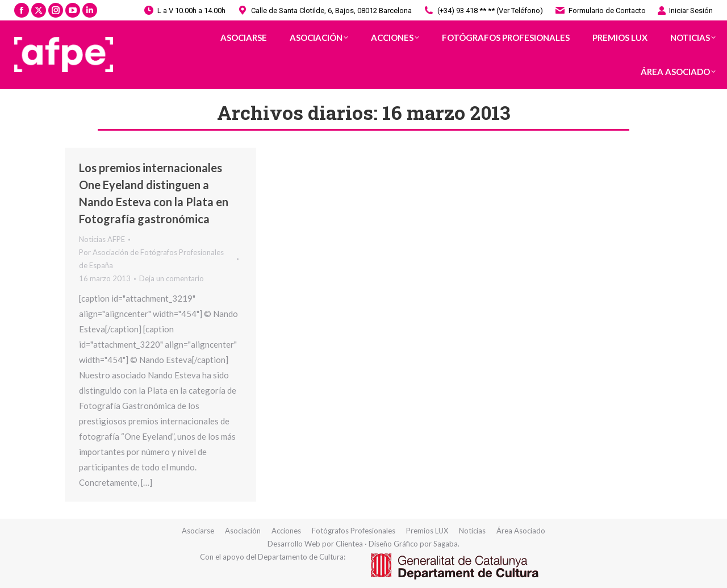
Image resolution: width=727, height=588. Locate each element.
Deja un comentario (172, 278)
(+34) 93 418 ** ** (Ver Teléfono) (483, 11)
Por (151, 259)
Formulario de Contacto (600, 11)
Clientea (349, 544)
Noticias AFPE (102, 239)
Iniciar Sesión (685, 11)
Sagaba (446, 544)
